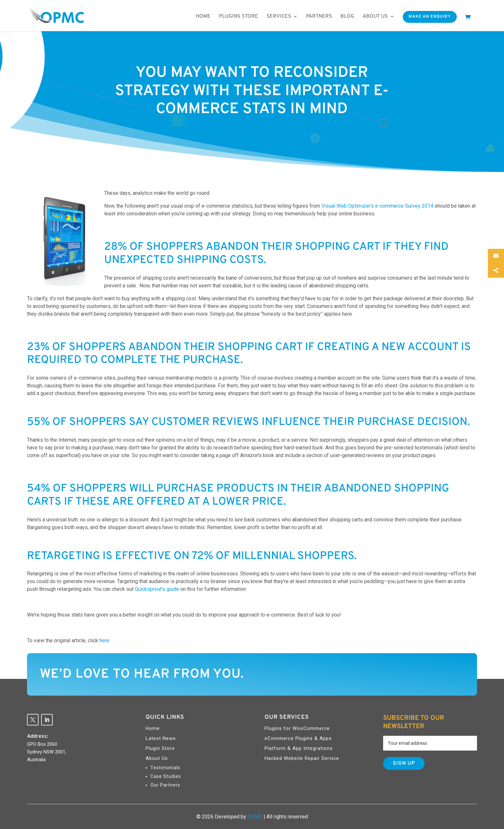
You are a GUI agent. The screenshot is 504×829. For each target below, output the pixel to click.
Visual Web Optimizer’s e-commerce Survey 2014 (377, 206)
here (104, 640)
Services (279, 16)
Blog (347, 16)
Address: (37, 736)
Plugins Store (239, 16)
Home (203, 16)
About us (375, 16)
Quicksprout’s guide (157, 589)
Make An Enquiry (430, 17)
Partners (319, 16)
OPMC (255, 817)
